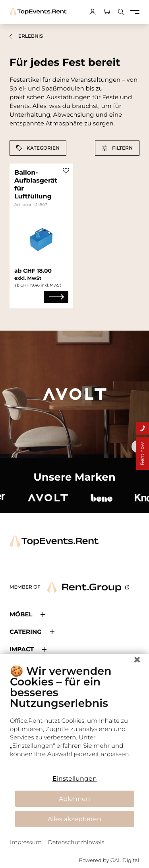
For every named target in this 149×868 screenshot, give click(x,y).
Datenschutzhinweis (76, 842)
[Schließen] (137, 660)
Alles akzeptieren (74, 819)
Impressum (26, 842)
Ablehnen (74, 799)
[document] (74, 717)
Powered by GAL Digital (109, 860)
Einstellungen (75, 779)
